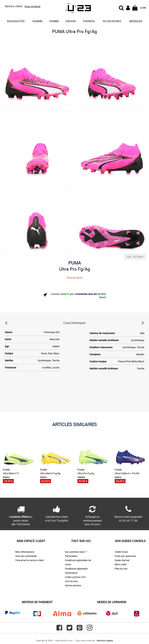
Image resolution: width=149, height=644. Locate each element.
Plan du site (121, 569)
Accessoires (112, 21)
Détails (102, 297)
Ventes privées (73, 585)
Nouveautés (16, 21)
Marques (136, 21)
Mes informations (25, 552)
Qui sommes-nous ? (76, 552)
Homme (38, 21)
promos (89, 21)
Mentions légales (105, 640)
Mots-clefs (121, 564)
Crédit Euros (121, 552)
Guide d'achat (122, 560)
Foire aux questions (125, 556)
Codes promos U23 (75, 577)
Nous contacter (33, 6)
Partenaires (71, 556)
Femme (54, 21)
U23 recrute (71, 581)
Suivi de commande (26, 556)
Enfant (71, 21)
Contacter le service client (30, 560)
